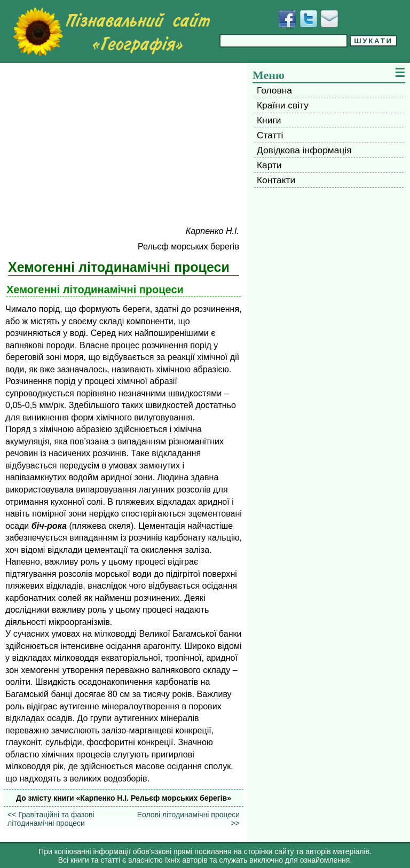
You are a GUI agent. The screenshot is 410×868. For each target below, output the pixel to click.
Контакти (276, 180)
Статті (270, 135)
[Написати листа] (329, 19)
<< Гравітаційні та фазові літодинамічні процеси (51, 819)
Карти (269, 165)
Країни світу (283, 105)
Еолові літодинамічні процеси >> (188, 819)
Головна (274, 90)
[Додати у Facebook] (287, 19)
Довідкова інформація (304, 150)
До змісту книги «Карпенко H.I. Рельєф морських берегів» (124, 798)
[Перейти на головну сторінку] (112, 32)
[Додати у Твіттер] (309, 19)
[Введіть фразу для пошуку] (283, 41)
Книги (269, 120)
